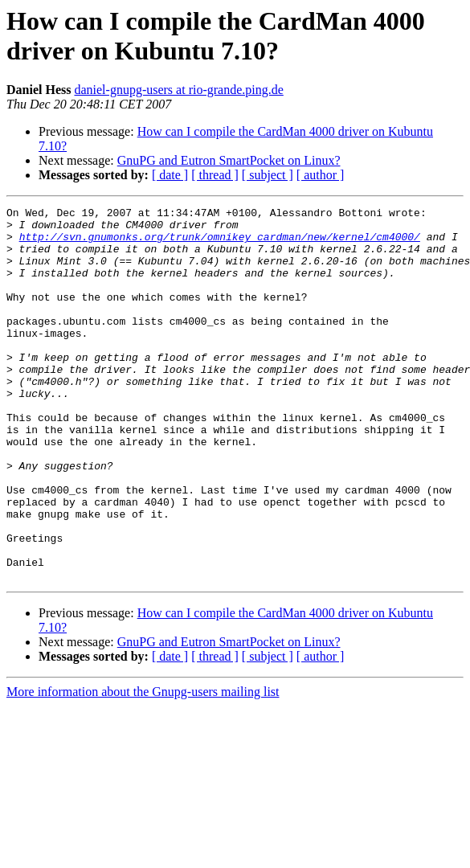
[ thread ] (215, 175)
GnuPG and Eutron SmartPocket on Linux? (229, 160)
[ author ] (321, 175)
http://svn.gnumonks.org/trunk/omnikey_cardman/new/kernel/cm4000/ (220, 244)
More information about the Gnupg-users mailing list (143, 766)
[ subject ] (268, 175)
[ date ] (170, 175)
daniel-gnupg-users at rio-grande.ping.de (178, 90)
